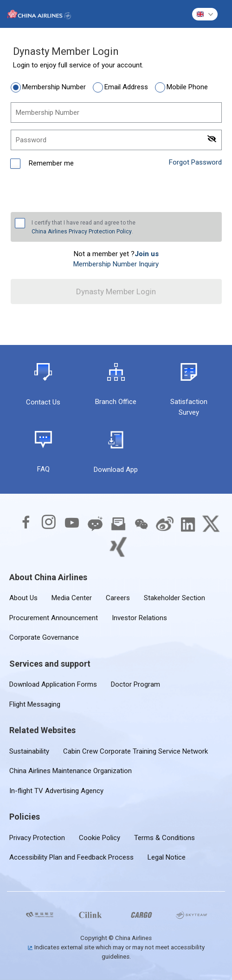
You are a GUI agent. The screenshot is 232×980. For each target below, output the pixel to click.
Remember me (50, 163)
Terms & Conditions (164, 838)
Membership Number (54, 87)
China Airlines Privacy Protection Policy (82, 232)
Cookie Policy (100, 838)
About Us (23, 598)
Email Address (126, 87)
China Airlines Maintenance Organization (71, 771)
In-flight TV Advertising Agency (56, 791)
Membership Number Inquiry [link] (116, 264)
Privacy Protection (37, 838)
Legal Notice (167, 857)
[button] (205, 14)
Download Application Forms (53, 684)
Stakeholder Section (174, 598)
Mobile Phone (187, 87)
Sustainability (29, 751)
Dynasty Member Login (116, 291)
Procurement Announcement (54, 618)
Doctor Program (135, 684)
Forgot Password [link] (195, 162)
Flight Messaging (35, 704)
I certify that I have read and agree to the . (84, 228)
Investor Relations (139, 618)
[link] (147, 254)
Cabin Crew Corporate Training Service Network (135, 751)
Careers (118, 598)
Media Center (72, 598)
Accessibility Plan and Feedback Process (71, 857)
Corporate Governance (44, 637)
